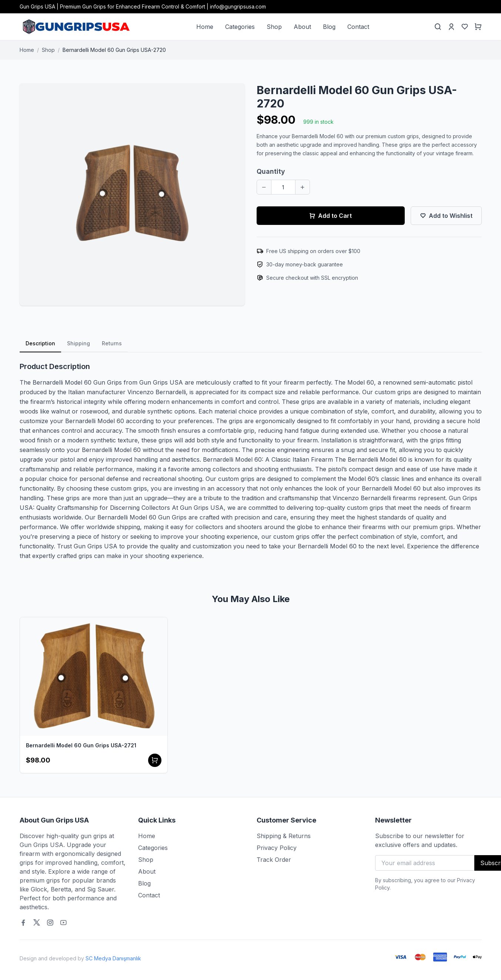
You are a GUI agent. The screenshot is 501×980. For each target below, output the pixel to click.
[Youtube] (63, 923)
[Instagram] (50, 923)
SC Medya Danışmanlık (113, 958)
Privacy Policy (277, 848)
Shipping (79, 343)
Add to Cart (330, 216)
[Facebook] (23, 923)
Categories (240, 27)
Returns (112, 343)
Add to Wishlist (446, 216)
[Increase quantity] (303, 187)
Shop (274, 27)
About (302, 27)
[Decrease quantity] (264, 187)
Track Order (274, 860)
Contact (358, 27)
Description (40, 343)
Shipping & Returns (284, 836)
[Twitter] (37, 923)
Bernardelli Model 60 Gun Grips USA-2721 (81, 745)
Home (205, 27)
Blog (329, 27)
